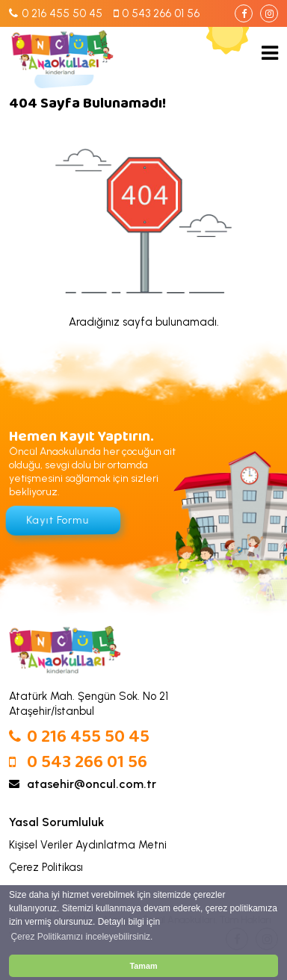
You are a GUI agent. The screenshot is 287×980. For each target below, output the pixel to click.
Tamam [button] (143, 966)
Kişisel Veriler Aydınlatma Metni (88, 845)
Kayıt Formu (58, 520)
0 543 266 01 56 (78, 763)
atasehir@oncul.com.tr (83, 784)
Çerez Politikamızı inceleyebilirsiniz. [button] (81, 937)
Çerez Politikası (46, 867)
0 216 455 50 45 (79, 738)
